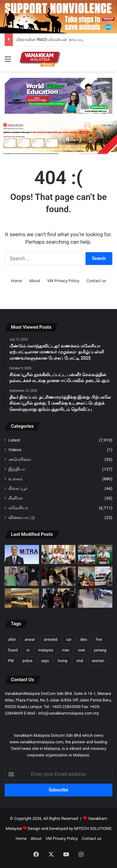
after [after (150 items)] (12, 640)
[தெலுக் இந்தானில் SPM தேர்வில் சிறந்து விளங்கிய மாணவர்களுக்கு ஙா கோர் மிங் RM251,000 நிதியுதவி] (95, 555)
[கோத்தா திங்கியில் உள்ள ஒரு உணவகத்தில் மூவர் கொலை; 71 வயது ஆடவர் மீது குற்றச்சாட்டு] (59, 598)
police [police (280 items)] (27, 661)
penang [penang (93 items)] (100, 650)
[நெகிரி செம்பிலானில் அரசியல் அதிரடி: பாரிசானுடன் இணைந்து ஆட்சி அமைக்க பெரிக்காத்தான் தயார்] (22, 598)
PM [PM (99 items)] (11, 661)
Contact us (96, 281)
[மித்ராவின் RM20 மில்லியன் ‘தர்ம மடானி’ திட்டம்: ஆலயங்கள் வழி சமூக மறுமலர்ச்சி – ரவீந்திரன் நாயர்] (22, 555)
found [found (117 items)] (13, 650)
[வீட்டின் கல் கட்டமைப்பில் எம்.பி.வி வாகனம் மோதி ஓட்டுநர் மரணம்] (59, 576)
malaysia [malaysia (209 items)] (46, 650)
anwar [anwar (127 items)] (30, 640)
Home (16, 281)
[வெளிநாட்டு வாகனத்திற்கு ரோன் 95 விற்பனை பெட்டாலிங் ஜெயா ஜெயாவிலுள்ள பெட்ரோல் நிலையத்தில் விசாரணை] (95, 576)
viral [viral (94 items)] (80, 661)
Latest (14, 440)
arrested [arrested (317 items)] (51, 640)
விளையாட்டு (22, 517)
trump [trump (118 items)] (63, 661)
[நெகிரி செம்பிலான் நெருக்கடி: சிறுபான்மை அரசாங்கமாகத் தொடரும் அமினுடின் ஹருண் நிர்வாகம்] (59, 555)
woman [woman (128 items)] (98, 661)
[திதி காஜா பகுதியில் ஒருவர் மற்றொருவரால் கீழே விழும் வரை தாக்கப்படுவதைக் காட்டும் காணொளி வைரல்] (95, 598)
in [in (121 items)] (28, 650)
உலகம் (15, 479)
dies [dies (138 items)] (84, 640)
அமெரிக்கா (20, 459)
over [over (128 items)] (82, 650)
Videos (15, 450)
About (34, 281)
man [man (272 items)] (66, 650)
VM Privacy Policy (63, 281)
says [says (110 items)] (45, 661)
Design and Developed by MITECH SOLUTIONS (70, 828)
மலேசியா (18, 508)
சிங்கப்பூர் (18, 488)
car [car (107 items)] (69, 640)
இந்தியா (17, 469)
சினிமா (16, 498)
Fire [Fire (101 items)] (99, 640)
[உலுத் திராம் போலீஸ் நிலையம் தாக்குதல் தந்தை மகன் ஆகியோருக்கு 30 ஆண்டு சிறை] (22, 576)
